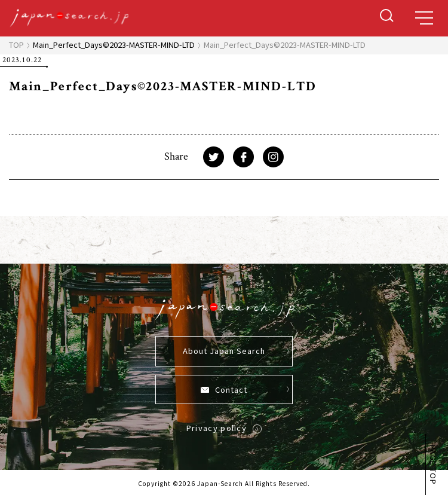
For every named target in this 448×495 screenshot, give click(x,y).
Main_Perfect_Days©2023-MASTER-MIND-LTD (114, 45)
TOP (16, 45)
